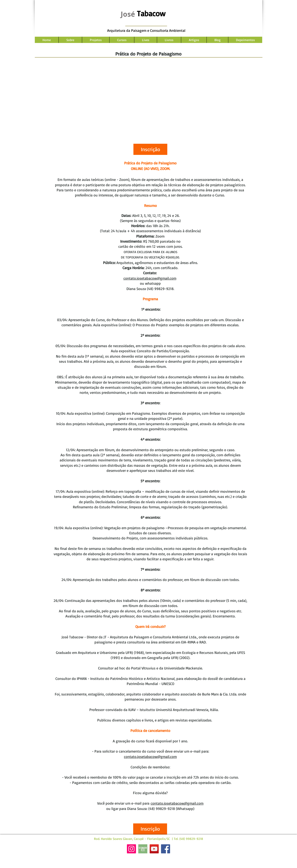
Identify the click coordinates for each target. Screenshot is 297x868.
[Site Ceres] (143, 849)
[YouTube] (154, 849)
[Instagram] (131, 849)
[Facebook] (166, 849)
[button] (150, 149)
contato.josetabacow (140, 278)
